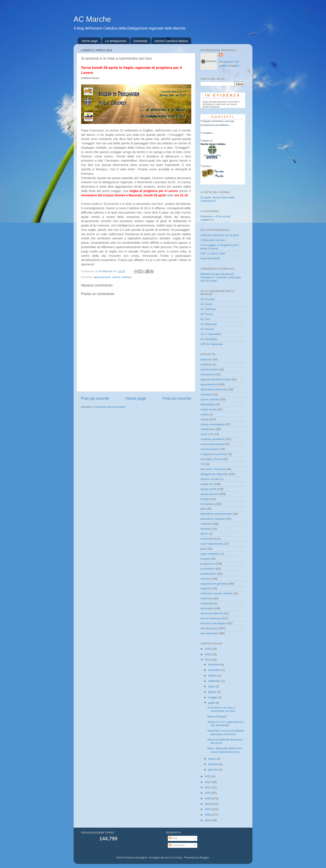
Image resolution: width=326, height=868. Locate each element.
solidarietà (207, 603)
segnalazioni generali (214, 584)
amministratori (209, 369)
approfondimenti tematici (216, 379)
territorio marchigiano (214, 623)
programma (208, 564)
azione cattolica (122, 277)
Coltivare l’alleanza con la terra (220, 235)
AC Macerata (209, 324)
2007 (208, 809)
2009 (208, 798)
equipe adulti (208, 489)
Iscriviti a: (207, 166)
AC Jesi (205, 319)
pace (203, 549)
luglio (212, 686)
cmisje (178, 857)
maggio (213, 697)
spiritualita (207, 608)
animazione (208, 374)
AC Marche (92, 19)
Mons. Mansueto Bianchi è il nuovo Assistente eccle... (225, 750)
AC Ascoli (206, 304)
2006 (208, 815)
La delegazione (116, 41)
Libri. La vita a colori (213, 253)
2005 (208, 820)
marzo (212, 759)
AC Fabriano (208, 309)
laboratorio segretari (213, 519)
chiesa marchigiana (212, 424)
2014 (208, 660)
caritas (205, 414)
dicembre (214, 665)
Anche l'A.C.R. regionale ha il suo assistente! (226, 724)
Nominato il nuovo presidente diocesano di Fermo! (226, 732)
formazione (207, 504)
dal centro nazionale (213, 469)
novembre (215, 670)
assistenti (206, 394)
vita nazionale (209, 633)
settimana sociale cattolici (216, 593)
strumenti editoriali (212, 613)
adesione (206, 359)
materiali (206, 524)
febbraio (214, 764)
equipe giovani (209, 494)
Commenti (177, 845)
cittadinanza (208, 429)
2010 (208, 793)
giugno (213, 692)
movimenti (207, 539)
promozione (208, 569)
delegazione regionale (214, 474)
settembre (215, 681)
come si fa (207, 434)
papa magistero (210, 554)
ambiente (206, 364)
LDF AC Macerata (212, 344)
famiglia (205, 499)
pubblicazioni (209, 574)
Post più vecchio (177, 398)
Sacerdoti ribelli (210, 258)
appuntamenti (102, 277)
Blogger (204, 857)
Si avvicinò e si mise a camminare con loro (221, 709)
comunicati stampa (212, 444)
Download (140, 41)
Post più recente (95, 398)
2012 (208, 782)
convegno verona (211, 459)
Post (173, 838)
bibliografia (207, 404)
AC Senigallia (209, 339)
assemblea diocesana (214, 389)
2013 (208, 776)
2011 (208, 787)
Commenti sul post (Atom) (110, 407)
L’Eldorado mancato (213, 240)
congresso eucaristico (214, 454)
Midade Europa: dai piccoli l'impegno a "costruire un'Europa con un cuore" (221, 277)
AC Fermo (207, 314)
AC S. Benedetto (211, 334)
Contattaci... (208, 133)
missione (206, 529)
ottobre (213, 676)
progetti (205, 559)
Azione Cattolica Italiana (171, 41)
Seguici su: (207, 141)
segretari (206, 588)
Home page (90, 41)
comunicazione (210, 449)
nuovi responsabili (212, 544)
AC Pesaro (207, 329)
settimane (207, 598)
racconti (205, 579)
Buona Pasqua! (217, 717)
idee (203, 509)
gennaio (214, 770)
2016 (208, 649)
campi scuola (209, 409)
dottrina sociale (210, 479)
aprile (212, 703)
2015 (208, 654)
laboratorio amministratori (216, 514)
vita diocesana (209, 628)
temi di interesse (211, 618)
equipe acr (207, 484)
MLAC (204, 534)
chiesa (204, 419)
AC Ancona (207, 299)
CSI (203, 464)
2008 (208, 804)
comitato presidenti (212, 439)
